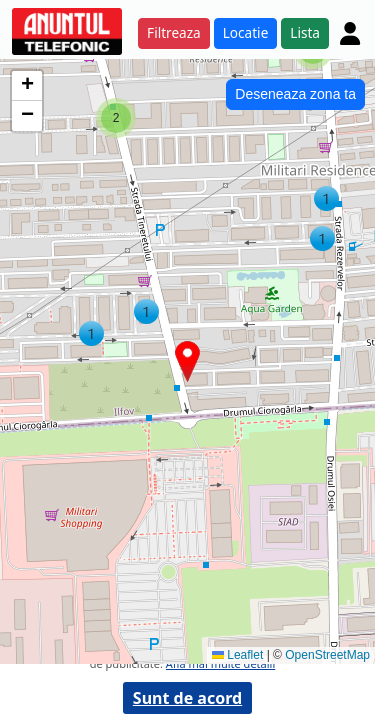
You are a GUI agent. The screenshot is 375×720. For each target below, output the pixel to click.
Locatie (246, 32)
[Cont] (350, 33)
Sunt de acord (187, 698)
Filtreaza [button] (174, 32)
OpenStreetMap (327, 655)
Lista (305, 32)
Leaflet (237, 655)
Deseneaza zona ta (295, 94)
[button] (326, 198)
